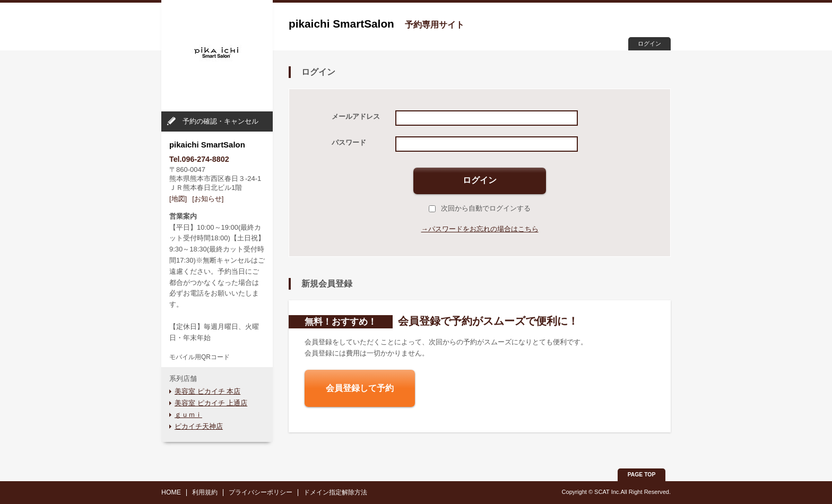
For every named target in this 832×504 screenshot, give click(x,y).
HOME (171, 492)
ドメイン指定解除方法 (335, 492)
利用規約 (205, 492)
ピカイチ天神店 (199, 426)
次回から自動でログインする (480, 208)
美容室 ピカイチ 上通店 (211, 403)
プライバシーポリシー (261, 492)
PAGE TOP (642, 475)
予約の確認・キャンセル (220, 121)
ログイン (649, 44)
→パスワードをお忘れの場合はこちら (480, 229)
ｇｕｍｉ (188, 415)
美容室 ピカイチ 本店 (207, 391)
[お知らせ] (208, 199)
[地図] (178, 199)
